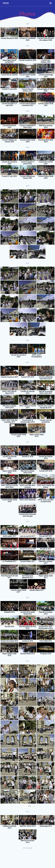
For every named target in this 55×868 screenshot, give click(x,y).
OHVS (6, 3)
